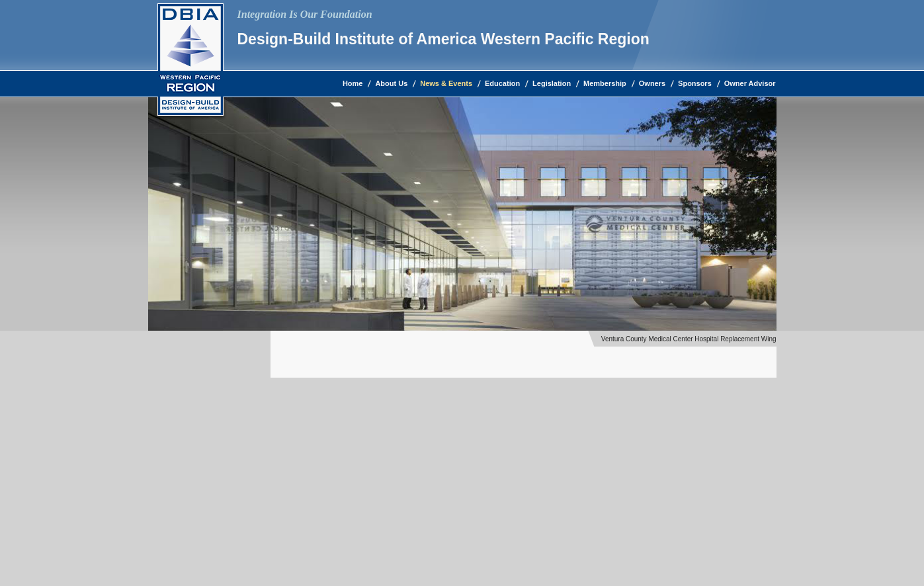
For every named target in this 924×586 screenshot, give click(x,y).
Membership (605, 83)
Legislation (552, 83)
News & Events (446, 83)
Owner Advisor (750, 83)
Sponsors (695, 83)
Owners (652, 83)
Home (353, 83)
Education (502, 83)
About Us (391, 83)
